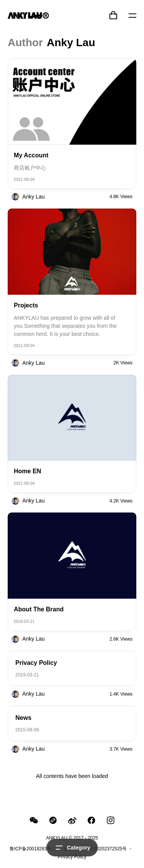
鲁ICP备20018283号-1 (33, 849)
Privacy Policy (72, 857)
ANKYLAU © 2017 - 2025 (72, 838)
